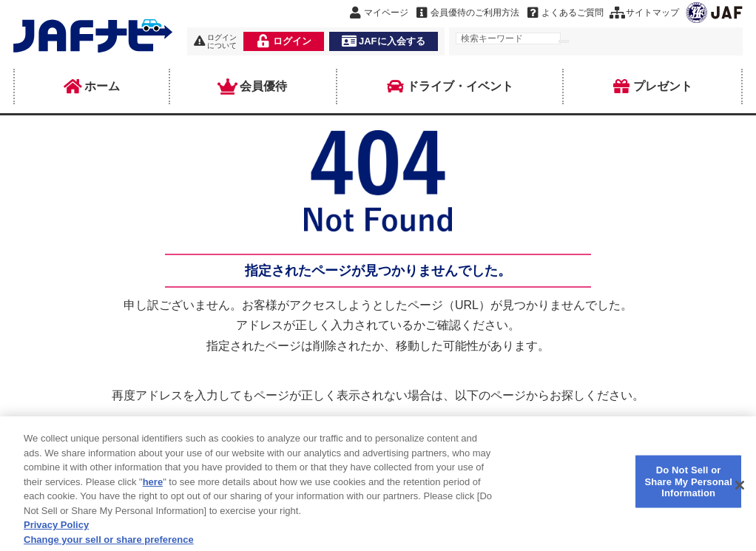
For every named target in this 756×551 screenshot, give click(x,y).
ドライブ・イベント (450, 87)
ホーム (92, 87)
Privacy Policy (56, 531)
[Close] (740, 492)
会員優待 (253, 87)
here (153, 488)
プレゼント (652, 87)
